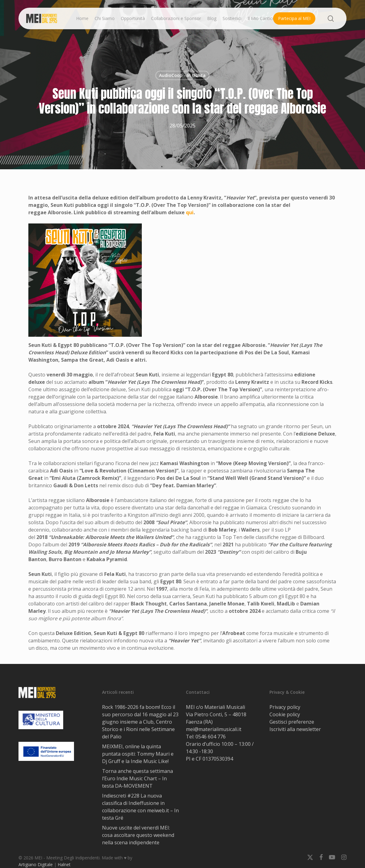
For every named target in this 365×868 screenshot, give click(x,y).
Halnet (64, 864)
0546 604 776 (211, 737)
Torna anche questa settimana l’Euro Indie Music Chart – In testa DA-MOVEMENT (137, 778)
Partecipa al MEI (294, 18)
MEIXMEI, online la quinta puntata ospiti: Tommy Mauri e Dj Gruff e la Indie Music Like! (138, 754)
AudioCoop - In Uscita (182, 75)
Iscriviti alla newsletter (295, 729)
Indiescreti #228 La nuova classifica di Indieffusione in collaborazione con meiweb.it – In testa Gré (140, 807)
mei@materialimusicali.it (214, 729)
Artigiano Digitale (36, 864)
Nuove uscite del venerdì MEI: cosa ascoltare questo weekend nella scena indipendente (138, 835)
